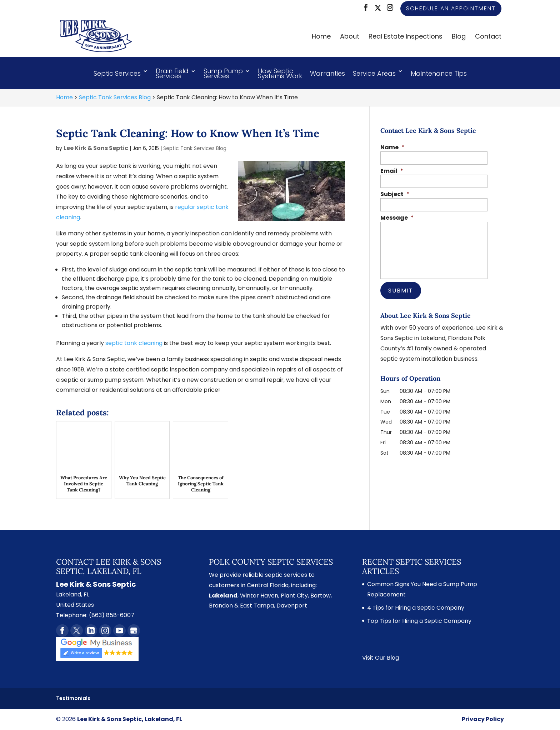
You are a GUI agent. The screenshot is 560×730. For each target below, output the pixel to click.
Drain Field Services (172, 74)
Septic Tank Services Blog (195, 148)
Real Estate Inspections (406, 37)
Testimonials (73, 698)
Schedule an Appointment (451, 8)
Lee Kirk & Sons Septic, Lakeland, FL (130, 719)
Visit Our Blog (381, 658)
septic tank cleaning (134, 343)
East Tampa (257, 606)
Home (321, 37)
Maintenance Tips (439, 73)
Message (397, 218)
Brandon (221, 606)
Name (392, 148)
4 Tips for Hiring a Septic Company (416, 608)
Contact (488, 37)
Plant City (294, 596)
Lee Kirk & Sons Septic (96, 148)
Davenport (292, 606)
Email (392, 171)
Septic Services (117, 73)
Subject (395, 194)
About (350, 37)
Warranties (327, 73)
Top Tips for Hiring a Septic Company (419, 621)
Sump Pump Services (223, 74)
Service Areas (374, 73)
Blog (459, 37)
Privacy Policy (483, 719)
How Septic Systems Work (280, 74)
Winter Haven (259, 596)
